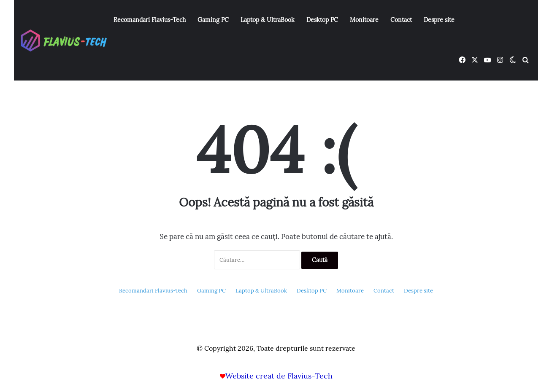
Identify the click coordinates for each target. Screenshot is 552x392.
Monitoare (364, 20)
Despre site (439, 20)
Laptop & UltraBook (268, 20)
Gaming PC (213, 20)
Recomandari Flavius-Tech (150, 20)
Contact (401, 20)
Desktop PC (322, 20)
